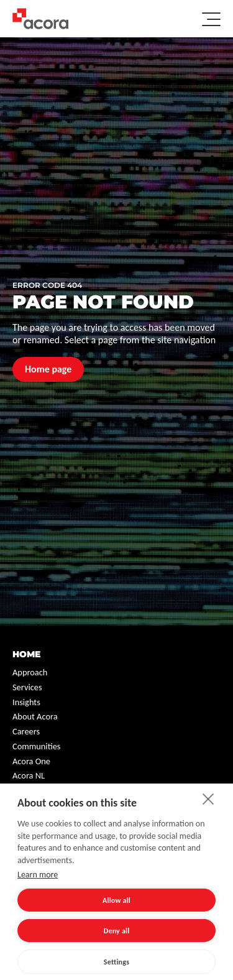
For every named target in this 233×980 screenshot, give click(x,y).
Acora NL (29, 775)
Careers (26, 731)
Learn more (38, 875)
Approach (30, 672)
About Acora (35, 716)
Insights (26, 702)
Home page (48, 369)
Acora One (31, 761)
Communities (36, 746)
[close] (208, 798)
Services (27, 687)
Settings (116, 962)
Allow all (116, 900)
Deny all (117, 931)
